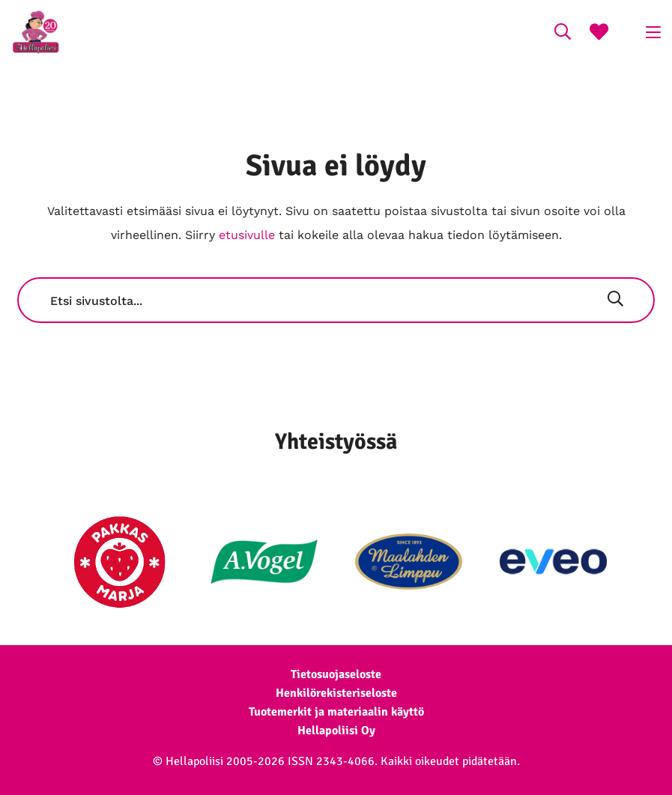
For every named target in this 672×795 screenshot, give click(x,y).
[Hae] (615, 300)
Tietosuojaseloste (336, 674)
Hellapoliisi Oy (336, 731)
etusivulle (247, 235)
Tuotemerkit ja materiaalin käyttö (336, 712)
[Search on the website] (563, 34)
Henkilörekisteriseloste (336, 693)
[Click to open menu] (653, 32)
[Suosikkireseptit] (599, 34)
